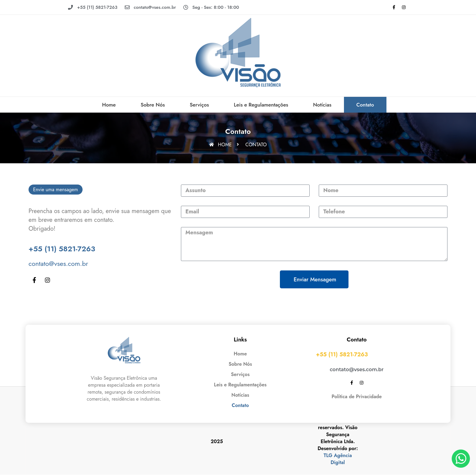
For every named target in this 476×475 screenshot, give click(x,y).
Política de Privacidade (357, 397)
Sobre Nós (153, 105)
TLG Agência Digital (338, 459)
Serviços (199, 105)
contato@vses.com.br (58, 263)
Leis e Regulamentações (261, 105)
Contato (365, 105)
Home (109, 105)
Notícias (322, 105)
